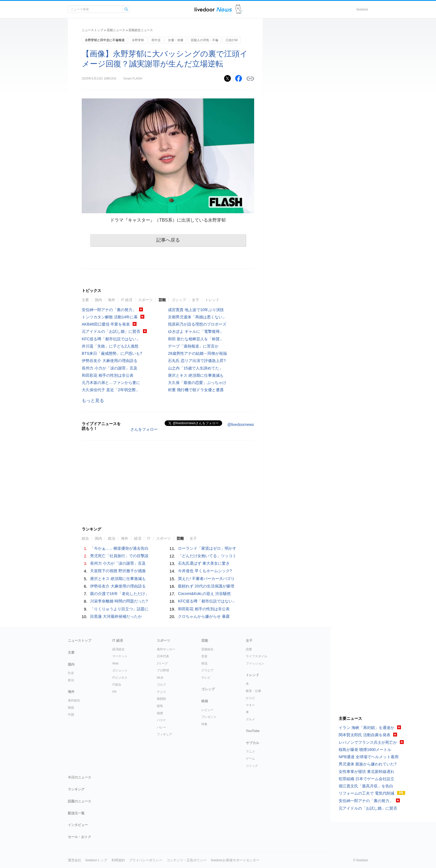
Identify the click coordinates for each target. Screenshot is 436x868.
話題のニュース (80, 801)
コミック (252, 766)
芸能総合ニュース (141, 30)
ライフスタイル (257, 656)
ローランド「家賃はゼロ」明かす (207, 548)
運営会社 (75, 860)
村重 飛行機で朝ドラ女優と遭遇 (196, 390)
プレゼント (209, 717)
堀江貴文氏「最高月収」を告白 (366, 786)
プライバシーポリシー (146, 860)
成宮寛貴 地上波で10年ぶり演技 (196, 310)
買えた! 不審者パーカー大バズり (206, 579)
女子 (195, 300)
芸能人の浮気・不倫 (205, 40)
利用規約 (118, 860)
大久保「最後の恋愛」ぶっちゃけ (197, 383)
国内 (98, 300)
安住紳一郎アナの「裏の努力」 (109, 310)
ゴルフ (161, 685)
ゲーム (250, 758)
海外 (112, 300)
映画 (205, 701)
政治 (112, 538)
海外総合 (74, 700)
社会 (71, 673)
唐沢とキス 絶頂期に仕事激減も (196, 375)
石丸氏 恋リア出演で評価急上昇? (197, 361)
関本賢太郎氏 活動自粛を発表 (365, 735)
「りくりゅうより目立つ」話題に (119, 609)
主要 (85, 300)
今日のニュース (80, 777)
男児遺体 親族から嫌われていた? (368, 764)
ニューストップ (92, 30)
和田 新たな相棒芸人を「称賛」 (196, 339)
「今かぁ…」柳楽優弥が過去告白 (119, 548)
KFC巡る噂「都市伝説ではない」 (111, 339)
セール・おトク (80, 837)
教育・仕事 (253, 691)
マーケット (120, 656)
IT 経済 (127, 300)
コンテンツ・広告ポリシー (187, 860)
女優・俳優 (176, 40)
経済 (138, 538)
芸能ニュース (116, 30)
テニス (161, 692)
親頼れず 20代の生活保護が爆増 (206, 586)
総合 (85, 538)
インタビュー (78, 825)
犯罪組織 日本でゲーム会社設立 (366, 779)
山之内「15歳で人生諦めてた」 (195, 368)
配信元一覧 (76, 813)
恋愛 (249, 649)
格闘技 (161, 699)
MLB (160, 678)
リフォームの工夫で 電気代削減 (366, 793)
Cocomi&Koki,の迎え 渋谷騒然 (204, 594)
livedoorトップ (96, 860)
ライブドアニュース (213, 9)
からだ (250, 698)
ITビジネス (120, 678)
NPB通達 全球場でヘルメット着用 (369, 757)
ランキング (76, 789)
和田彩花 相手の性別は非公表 (108, 375)
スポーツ (145, 300)
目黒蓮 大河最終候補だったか (116, 616)
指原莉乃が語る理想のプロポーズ (197, 324)
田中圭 (156, 40)
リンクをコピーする (250, 79)
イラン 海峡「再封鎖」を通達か (366, 728)
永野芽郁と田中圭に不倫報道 (105, 40)
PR (114, 692)
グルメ (250, 719)
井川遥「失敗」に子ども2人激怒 (110, 346)
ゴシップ (179, 300)
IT (149, 538)
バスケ (161, 720)
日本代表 (163, 656)
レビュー (207, 710)
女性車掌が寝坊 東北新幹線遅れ (366, 772)
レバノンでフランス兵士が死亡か (368, 742)
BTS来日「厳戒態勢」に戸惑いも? (112, 353)
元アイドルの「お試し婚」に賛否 (111, 331)
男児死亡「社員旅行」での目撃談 (119, 556)
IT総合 (117, 685)
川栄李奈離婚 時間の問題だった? (119, 601)
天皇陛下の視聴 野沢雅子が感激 (118, 571)
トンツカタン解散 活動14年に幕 (110, 317)
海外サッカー (166, 649)
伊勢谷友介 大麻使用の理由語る (110, 361)
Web (115, 663)
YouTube (253, 731)
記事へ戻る (168, 240)
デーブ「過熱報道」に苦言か (193, 346)
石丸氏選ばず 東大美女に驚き (204, 563)
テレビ (206, 678)
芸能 (162, 300)
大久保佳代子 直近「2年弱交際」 (111, 390)
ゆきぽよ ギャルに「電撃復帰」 (196, 331)
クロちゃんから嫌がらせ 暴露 (204, 616)
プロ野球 (163, 670)
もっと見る (93, 400)
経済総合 (118, 649)
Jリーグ (162, 663)
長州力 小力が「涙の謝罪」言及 (110, 368)
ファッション (255, 663)
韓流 (204, 663)
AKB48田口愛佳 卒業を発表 (106, 324)
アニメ (250, 752)
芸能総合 (207, 649)
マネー (250, 705)
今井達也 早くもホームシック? (205, 571)
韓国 (71, 708)
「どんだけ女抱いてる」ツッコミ (207, 556)
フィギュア (164, 734)
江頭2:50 (231, 40)
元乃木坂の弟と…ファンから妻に (111, 383)
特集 (204, 724)
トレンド (212, 300)
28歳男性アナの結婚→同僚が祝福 (197, 353)
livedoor (362, 9)
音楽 (204, 656)
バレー (161, 727)
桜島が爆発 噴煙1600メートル (365, 750)
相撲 (160, 713)
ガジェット (120, 670)
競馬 (160, 706)
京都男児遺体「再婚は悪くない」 (197, 317)
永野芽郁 (138, 40)
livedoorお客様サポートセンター (235, 860)
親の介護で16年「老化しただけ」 (120, 594)
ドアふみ (239, 9)
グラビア (207, 670)
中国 (71, 715)
